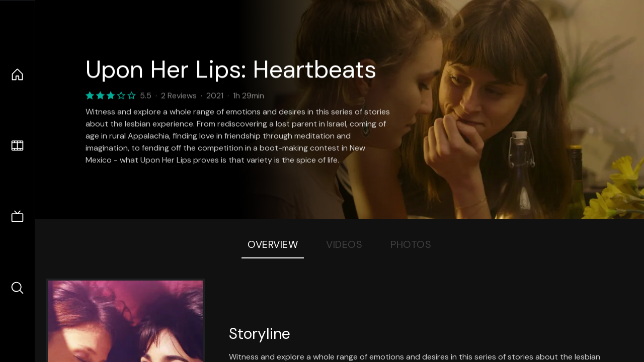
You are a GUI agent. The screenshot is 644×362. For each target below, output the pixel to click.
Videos (344, 244)
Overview (273, 244)
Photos (411, 244)
